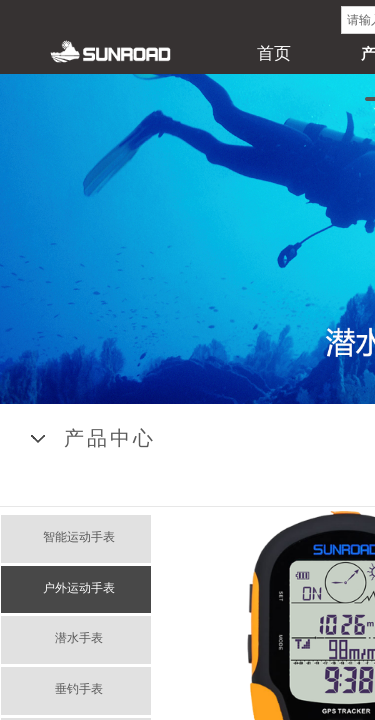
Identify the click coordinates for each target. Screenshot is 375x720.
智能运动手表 (79, 537)
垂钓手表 (79, 689)
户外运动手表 (79, 588)
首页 (274, 53)
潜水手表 (79, 638)
